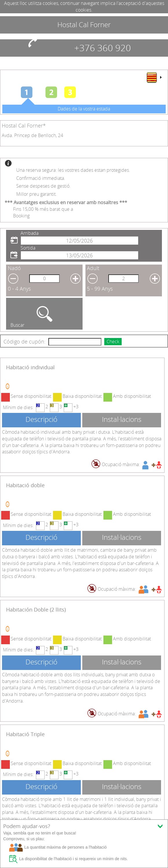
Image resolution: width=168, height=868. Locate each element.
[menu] (154, 77)
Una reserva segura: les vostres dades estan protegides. (73, 170)
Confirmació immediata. (41, 178)
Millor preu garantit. (36, 194)
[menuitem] (154, 77)
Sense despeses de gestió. (43, 186)
